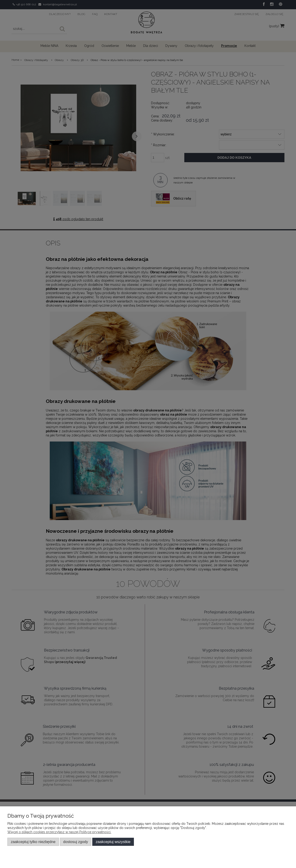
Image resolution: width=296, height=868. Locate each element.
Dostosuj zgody (76, 842)
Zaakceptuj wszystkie (113, 842)
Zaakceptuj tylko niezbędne (33, 842)
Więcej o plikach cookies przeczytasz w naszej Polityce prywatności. (59, 832)
